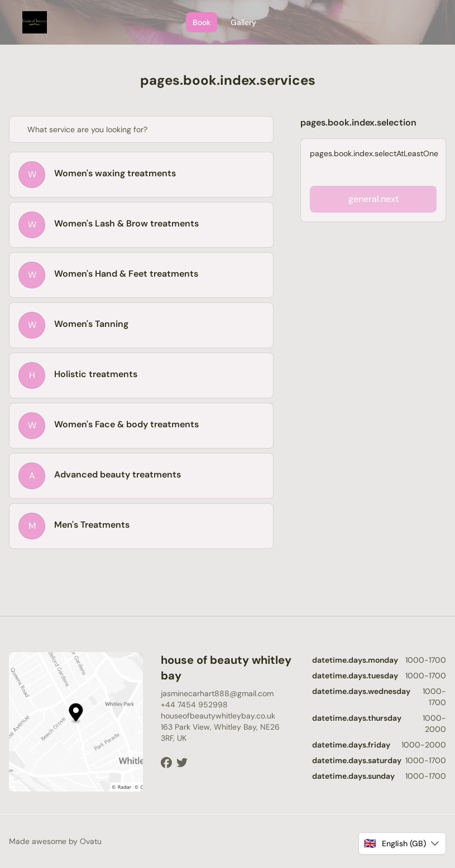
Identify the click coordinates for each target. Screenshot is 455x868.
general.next (373, 199)
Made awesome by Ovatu (55, 841)
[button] (402, 843)
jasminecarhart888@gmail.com (217, 693)
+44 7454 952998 (194, 705)
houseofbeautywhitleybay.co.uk (218, 716)
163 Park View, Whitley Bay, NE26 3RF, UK (220, 732)
